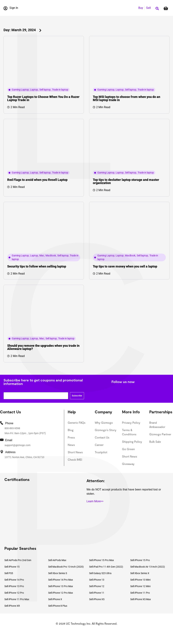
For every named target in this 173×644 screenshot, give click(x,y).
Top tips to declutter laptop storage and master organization (126, 181)
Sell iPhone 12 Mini (140, 586)
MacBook (51, 256)
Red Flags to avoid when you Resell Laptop (37, 180)
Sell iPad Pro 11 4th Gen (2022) (106, 567)
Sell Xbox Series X (140, 573)
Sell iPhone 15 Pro (140, 560)
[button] (157, 9)
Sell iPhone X (55, 599)
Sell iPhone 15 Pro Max (102, 560)
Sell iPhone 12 (97, 586)
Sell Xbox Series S (58, 573)
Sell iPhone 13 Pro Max (61, 586)
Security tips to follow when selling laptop (37, 266)
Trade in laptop (60, 90)
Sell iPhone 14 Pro (14, 580)
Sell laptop (45, 90)
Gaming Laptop (20, 90)
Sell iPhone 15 (12, 567)
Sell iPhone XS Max (141, 599)
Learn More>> (95, 501)
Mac (42, 256)
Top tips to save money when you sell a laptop (125, 266)
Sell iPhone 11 (97, 593)
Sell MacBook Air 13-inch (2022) (148, 567)
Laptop (34, 90)
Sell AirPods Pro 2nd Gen (18, 560)
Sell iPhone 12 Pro (14, 593)
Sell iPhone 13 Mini (140, 580)
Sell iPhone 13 (97, 580)
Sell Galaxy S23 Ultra (100, 573)
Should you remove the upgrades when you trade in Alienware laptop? (43, 347)
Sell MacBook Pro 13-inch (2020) (66, 567)
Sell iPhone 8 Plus (58, 606)
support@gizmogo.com (17, 445)
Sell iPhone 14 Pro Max (61, 580)
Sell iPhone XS (97, 599)
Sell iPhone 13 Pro (14, 586)
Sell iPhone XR (12, 606)
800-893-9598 (12, 428)
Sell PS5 (9, 573)
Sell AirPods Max (57, 560)
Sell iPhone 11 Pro (140, 593)
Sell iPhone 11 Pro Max (17, 599)
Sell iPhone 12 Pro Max (61, 593)
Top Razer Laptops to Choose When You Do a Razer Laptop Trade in (43, 98)
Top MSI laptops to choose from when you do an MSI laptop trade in (126, 98)
